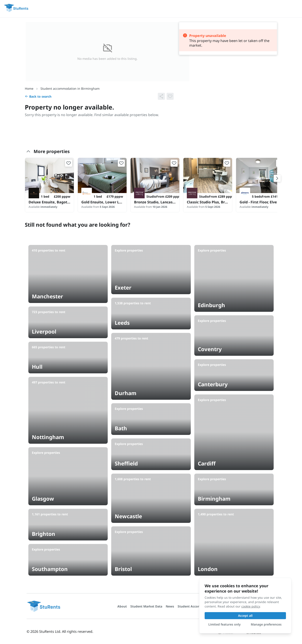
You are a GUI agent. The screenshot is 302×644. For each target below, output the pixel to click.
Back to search (38, 96)
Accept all (245, 616)
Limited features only (225, 624)
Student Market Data (146, 606)
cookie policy (251, 606)
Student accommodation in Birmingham (70, 88)
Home (29, 88)
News (170, 606)
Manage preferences (266, 624)
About (122, 606)
